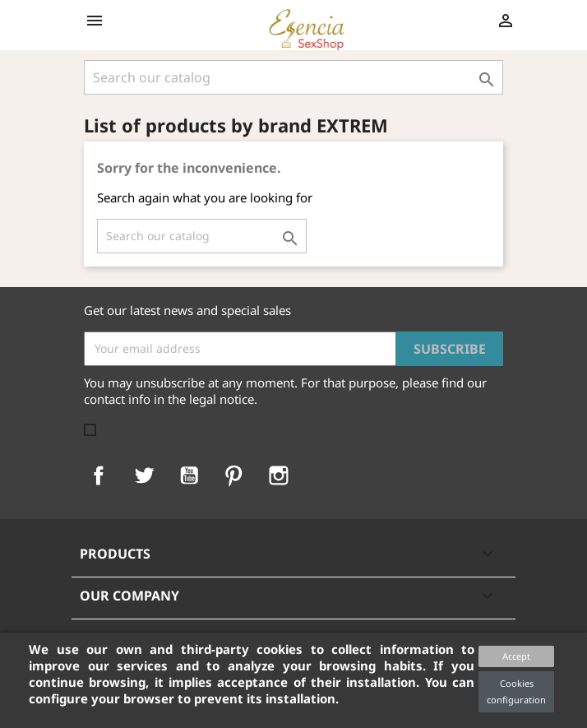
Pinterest (233, 475)
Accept (516, 656)
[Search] (293, 77)
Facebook (99, 475)
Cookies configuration (516, 691)
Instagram (279, 475)
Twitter (144, 475)
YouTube (189, 475)
